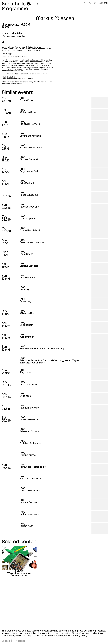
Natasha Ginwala (28, 502)
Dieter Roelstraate (29, 514)
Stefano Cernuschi (29, 266)
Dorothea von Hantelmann (33, 242)
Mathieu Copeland (29, 207)
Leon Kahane (26, 254)
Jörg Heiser (26, 372)
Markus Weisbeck (29, 420)
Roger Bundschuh (29, 195)
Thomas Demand (29, 160)
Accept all (21, 641)
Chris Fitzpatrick (28, 219)
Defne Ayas (26, 290)
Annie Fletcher (27, 278)
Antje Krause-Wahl (29, 171)
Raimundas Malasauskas (33, 467)
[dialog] (55, 636)
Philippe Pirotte (28, 455)
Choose (6, 641)
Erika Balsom (26, 325)
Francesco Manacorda (31, 148)
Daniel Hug (25, 301)
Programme (15, 9)
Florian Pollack (27, 100)
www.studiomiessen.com (11, 49)
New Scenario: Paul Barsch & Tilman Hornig (42, 349)
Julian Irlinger (27, 337)
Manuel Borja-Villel (29, 408)
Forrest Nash (26, 526)
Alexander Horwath (30, 124)
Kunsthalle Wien (20, 4)
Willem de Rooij (28, 313)
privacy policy (80, 636)
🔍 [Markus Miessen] (85, 3)
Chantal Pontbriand (30, 231)
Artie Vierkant (27, 183)
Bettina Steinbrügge (30, 136)
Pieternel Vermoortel (30, 479)
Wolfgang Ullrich (28, 112)
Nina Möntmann (28, 384)
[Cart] (95, 3)
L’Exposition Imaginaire (19, 573)
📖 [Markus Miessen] (90, 3)
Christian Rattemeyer (31, 443)
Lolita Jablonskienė (30, 491)
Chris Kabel (25, 396)
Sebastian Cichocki (30, 432)
